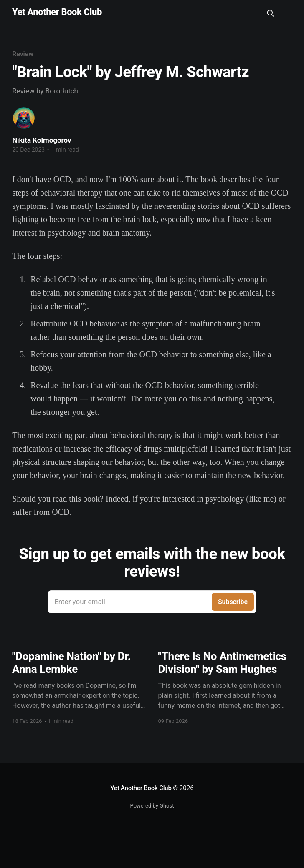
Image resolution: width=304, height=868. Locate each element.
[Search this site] (271, 13)
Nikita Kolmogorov (42, 140)
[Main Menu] (287, 13)
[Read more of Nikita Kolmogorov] (24, 118)
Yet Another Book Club (57, 12)
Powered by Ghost (152, 806)
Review (23, 54)
